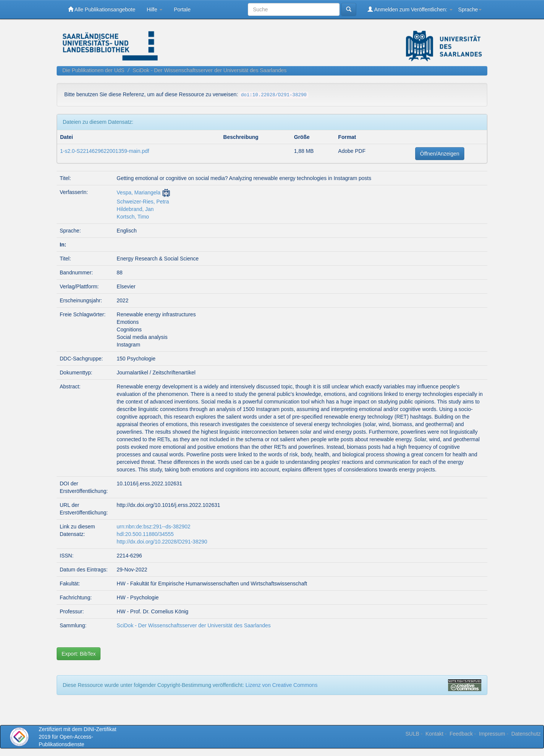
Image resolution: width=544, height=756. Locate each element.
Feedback (461, 734)
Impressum (492, 734)
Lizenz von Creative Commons (282, 685)
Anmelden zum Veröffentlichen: (410, 9)
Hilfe (155, 9)
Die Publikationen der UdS (93, 70)
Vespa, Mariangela (139, 192)
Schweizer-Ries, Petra (143, 202)
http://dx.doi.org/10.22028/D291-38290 (162, 542)
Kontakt (434, 734)
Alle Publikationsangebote (102, 9)
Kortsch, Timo (133, 217)
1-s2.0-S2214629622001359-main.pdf (105, 151)
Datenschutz (526, 734)
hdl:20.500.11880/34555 (145, 534)
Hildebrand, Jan (135, 209)
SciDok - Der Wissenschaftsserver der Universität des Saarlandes (210, 70)
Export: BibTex (79, 654)
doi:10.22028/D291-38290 (274, 95)
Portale (182, 9)
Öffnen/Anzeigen (440, 154)
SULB (412, 734)
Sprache (470, 9)
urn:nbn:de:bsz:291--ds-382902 (154, 527)
